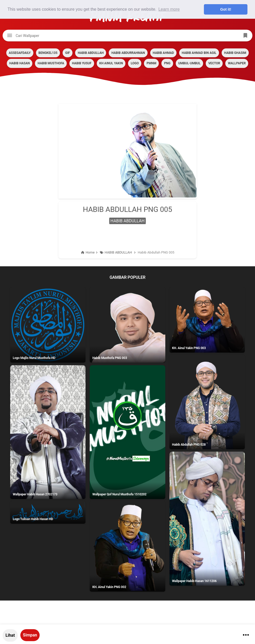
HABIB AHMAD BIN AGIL (199, 53)
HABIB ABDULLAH (91, 53)
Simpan (30, 635)
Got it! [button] (226, 9)
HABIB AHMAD (163, 53)
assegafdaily (20, 53)
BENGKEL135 (48, 53)
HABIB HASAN (20, 63)
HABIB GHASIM (235, 53)
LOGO (135, 63)
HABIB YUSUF (82, 63)
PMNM (151, 63)
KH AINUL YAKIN (111, 63)
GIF (68, 53)
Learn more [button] (169, 9)
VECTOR (214, 63)
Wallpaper (237, 63)
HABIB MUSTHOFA (51, 63)
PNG (167, 63)
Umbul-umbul (189, 63)
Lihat (10, 635)
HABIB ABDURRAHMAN (128, 53)
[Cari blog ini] (127, 36)
